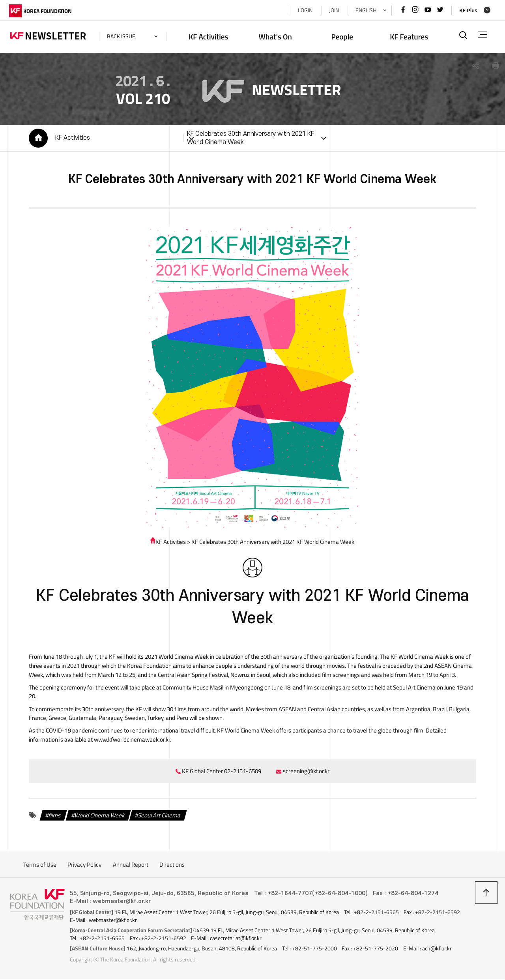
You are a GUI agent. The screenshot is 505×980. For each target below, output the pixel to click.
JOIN (333, 10)
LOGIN (304, 10)
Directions (172, 866)
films (53, 817)
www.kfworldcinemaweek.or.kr (100, 741)
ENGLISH (365, 10)
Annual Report (131, 866)
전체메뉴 (482, 35)
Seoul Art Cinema (159, 817)
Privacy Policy (84, 866)
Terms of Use (40, 866)
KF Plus (467, 10)
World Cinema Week (98, 817)
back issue (122, 36)
